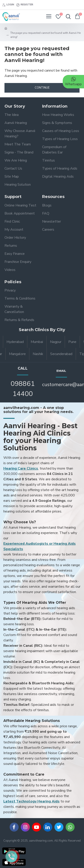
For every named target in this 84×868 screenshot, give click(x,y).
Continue (42, 88)
